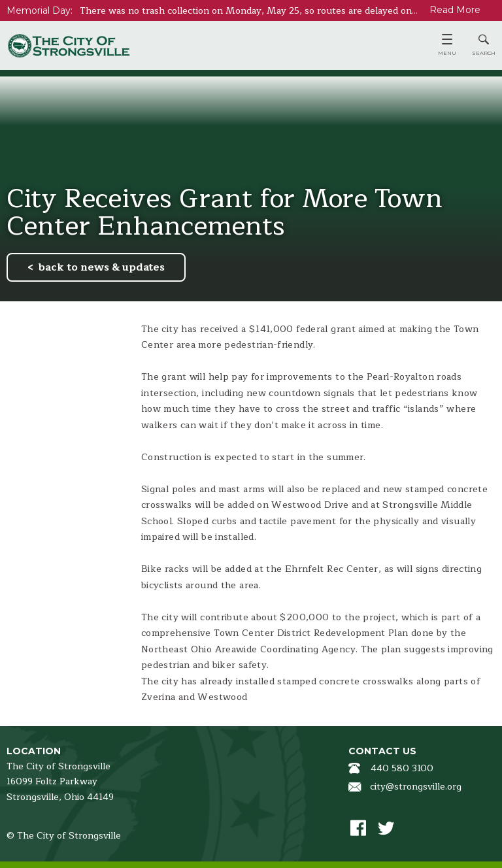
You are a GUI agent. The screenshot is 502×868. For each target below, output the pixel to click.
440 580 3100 (402, 768)
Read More (455, 10)
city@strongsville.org (416, 787)
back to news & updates (102, 267)
